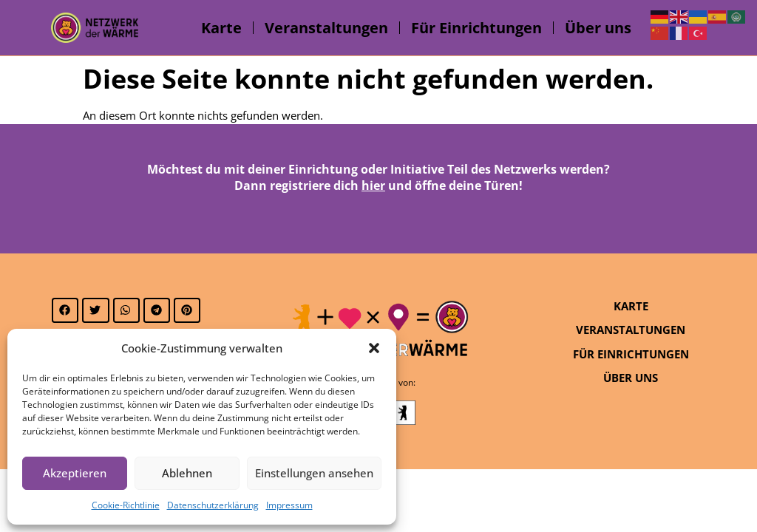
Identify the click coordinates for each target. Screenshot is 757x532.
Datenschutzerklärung (213, 505)
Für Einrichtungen (476, 28)
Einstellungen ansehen (314, 473)
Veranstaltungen (326, 28)
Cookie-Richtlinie (126, 505)
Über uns (598, 28)
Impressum (289, 505)
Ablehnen (187, 473)
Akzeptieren (75, 473)
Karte (221, 28)
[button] (374, 348)
